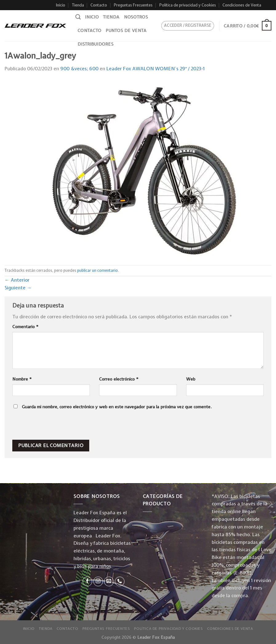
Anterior (17, 280)
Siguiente (18, 288)
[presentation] (54, 426)
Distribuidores (96, 44)
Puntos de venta (126, 31)
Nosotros (136, 17)
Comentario (25, 327)
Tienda (78, 5)
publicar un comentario (98, 270)
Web (191, 379)
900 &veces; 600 (79, 69)
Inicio (61, 5)
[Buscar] (78, 17)
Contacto (99, 5)
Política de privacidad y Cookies (188, 5)
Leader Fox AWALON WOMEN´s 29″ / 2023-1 (156, 69)
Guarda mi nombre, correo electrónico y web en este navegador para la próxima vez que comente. (117, 407)
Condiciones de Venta (242, 5)
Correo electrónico (119, 379)
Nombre (22, 379)
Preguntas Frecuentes (133, 5)
